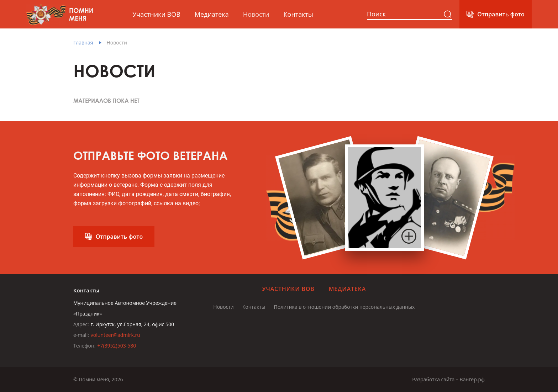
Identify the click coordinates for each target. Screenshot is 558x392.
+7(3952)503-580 (117, 346)
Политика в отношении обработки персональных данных (344, 307)
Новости (256, 14)
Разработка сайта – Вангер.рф (448, 379)
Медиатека (212, 14)
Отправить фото (501, 14)
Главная (83, 43)
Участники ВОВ (156, 14)
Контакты (298, 14)
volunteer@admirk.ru (115, 335)
